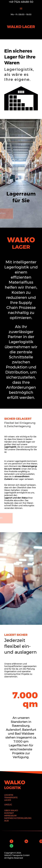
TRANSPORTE (11, 798)
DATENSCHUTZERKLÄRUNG (18, 818)
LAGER (8, 800)
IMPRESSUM (10, 816)
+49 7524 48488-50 (21, 2)
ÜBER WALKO (11, 810)
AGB (6, 821)
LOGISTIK (9, 795)
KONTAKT (9, 813)
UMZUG (8, 805)
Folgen (18, 841)
